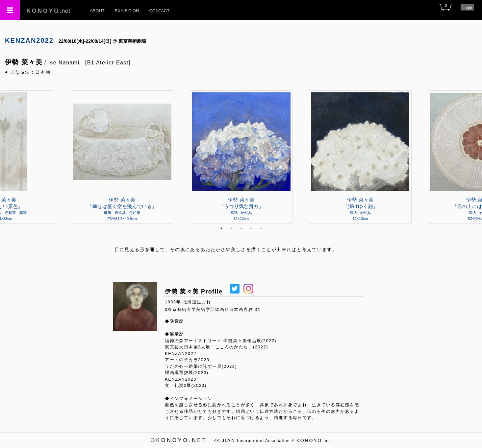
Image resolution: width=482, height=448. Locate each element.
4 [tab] (251, 228)
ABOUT (97, 11)
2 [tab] (231, 228)
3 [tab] (241, 228)
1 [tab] (221, 228)
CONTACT (159, 11)
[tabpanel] (241, 157)
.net (48, 11)
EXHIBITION (127, 11)
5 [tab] (261, 228)
